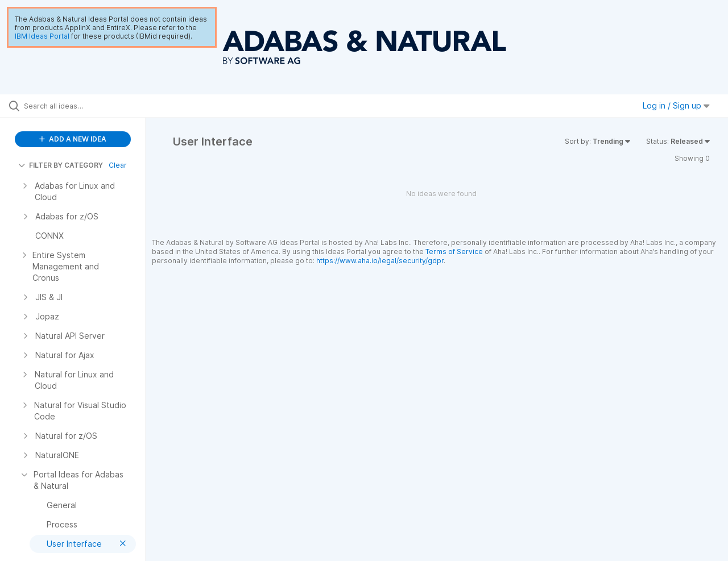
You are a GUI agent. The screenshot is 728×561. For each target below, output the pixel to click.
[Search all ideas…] (87, 106)
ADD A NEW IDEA (73, 139)
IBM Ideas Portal (42, 36)
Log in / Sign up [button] (676, 105)
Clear (118, 165)
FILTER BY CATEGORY (61, 165)
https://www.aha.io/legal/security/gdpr (380, 261)
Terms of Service (454, 252)
